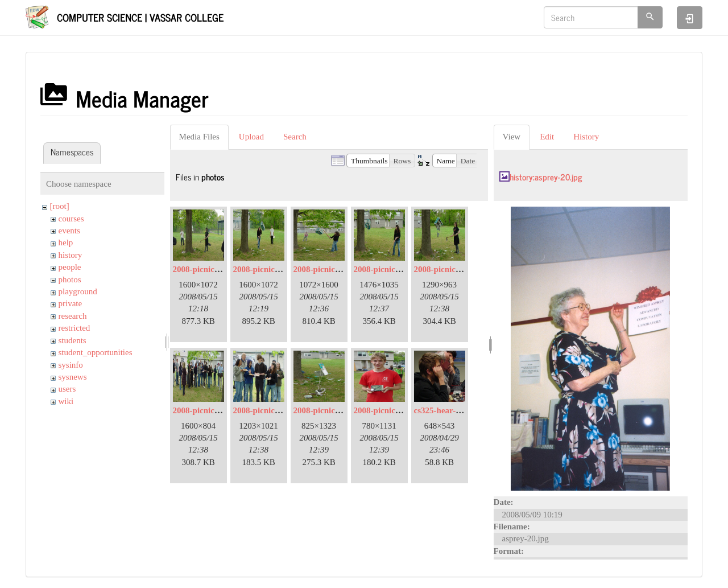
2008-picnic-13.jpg (387, 410)
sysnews (73, 377)
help (66, 242)
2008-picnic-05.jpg (327, 269)
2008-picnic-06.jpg (387, 269)
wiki (66, 401)
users (67, 389)
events (69, 231)
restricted (75, 328)
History (586, 137)
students (73, 340)
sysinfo (71, 365)
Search (295, 137)
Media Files (199, 137)
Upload (251, 137)
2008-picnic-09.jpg (267, 410)
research (73, 316)
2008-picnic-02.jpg (206, 269)
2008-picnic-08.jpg (206, 410)
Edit (547, 137)
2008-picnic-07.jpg (448, 269)
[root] (60, 206)
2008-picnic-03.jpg (267, 269)
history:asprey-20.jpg (546, 177)
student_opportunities (96, 352)
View (512, 137)
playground (78, 291)
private (71, 303)
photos (70, 279)
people (70, 267)
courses (71, 219)
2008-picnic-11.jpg (327, 410)
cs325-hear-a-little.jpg (454, 410)
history (71, 255)
